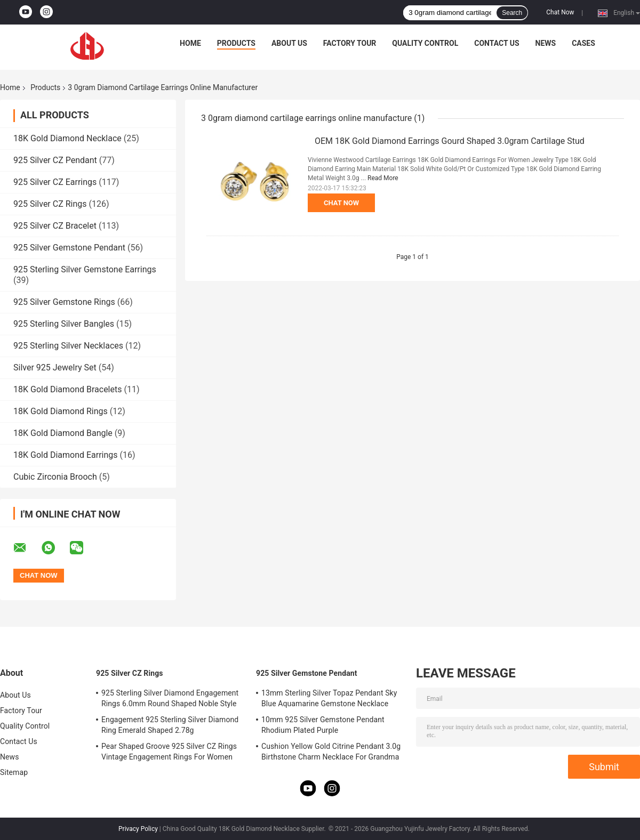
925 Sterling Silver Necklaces (68, 346)
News (546, 43)
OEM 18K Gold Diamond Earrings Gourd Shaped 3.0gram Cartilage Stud (450, 141)
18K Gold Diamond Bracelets (67, 389)
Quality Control (425, 43)
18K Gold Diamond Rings (61, 411)
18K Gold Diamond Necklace (67, 138)
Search (512, 13)
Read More (383, 178)
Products (236, 43)
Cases (583, 43)
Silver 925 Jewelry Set (55, 368)
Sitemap (14, 772)
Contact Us (497, 43)
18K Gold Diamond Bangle (63, 433)
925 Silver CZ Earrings (55, 182)
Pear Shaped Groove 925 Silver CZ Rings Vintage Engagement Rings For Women (169, 752)
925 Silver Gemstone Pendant (69, 248)
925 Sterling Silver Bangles (64, 324)
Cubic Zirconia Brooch (55, 477)
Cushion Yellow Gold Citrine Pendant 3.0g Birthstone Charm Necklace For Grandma (331, 752)
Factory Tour (350, 43)
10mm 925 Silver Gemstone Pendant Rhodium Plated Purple (323, 725)
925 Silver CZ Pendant (55, 160)
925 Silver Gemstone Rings (64, 302)
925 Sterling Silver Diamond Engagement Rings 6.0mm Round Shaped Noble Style (170, 698)
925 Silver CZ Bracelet (55, 226)
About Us (289, 43)
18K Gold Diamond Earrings (66, 455)
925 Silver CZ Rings (50, 204)
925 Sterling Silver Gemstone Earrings (85, 269)
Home (190, 43)
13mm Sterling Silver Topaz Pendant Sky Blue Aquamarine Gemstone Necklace (329, 698)
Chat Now (560, 12)
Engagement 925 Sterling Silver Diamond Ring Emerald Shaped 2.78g (170, 725)
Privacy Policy (138, 829)
